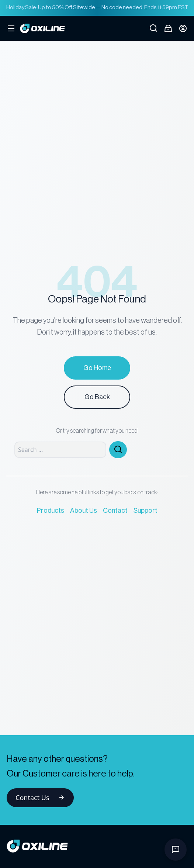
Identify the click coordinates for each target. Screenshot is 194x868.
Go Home (97, 368)
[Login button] (183, 28)
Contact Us (40, 798)
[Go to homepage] (97, 846)
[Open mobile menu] (11, 28)
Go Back (97, 397)
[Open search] (153, 28)
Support (145, 511)
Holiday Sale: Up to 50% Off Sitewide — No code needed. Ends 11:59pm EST (97, 8)
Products (51, 511)
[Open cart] (168, 28)
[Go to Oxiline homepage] (42, 28)
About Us (84, 511)
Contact (115, 511)
